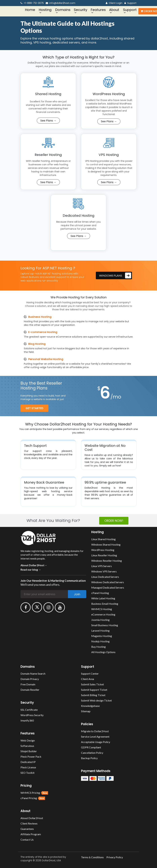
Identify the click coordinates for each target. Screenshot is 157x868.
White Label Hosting (103, 597)
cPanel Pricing (33, 797)
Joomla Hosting (100, 619)
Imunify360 (27, 719)
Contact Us (27, 838)
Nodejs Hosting (100, 640)
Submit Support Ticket (94, 689)
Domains (63, 10)
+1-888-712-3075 (32, 3)
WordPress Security (32, 714)
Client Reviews (29, 822)
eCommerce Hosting (103, 613)
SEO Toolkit (27, 771)
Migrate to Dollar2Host (95, 730)
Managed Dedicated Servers (108, 586)
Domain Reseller (30, 689)
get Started (34, 407)
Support (130, 3)
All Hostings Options (103, 651)
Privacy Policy (115, 856)
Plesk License (28, 766)
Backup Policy (89, 757)
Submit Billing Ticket (93, 694)
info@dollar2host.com (61, 3)
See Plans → (48, 121)
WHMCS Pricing (34, 791)
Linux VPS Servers (102, 565)
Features (98, 10)
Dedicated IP (28, 761)
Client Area (87, 678)
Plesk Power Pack (31, 755)
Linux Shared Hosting (103, 538)
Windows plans (115, 274)
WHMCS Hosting (102, 608)
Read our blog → (31, 569)
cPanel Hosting (100, 592)
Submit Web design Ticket (96, 699)
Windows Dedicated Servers (108, 581)
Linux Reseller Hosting (104, 554)
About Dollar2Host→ (34, 564)
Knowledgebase (90, 705)
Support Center (90, 673)
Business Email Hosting (105, 602)
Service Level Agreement (95, 736)
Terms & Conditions (92, 856)
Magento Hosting (102, 635)
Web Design (28, 739)
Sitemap (86, 710)
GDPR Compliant (91, 746)
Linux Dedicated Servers (105, 576)
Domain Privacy (30, 678)
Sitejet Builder (29, 750)
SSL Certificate (29, 709)
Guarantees (27, 828)
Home (30, 10)
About (114, 10)
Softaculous (27, 745)
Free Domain (28, 683)
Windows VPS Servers (104, 570)
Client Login (114, 3)
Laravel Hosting (100, 629)
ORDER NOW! (114, 519)
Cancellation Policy (92, 752)
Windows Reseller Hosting (107, 559)
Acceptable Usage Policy (96, 741)
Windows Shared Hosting (106, 543)
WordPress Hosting (103, 549)
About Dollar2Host (32, 817)
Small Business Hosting (105, 624)
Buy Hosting (99, 645)
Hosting (45, 10)
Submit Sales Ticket (92, 683)
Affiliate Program (31, 833)
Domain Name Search (33, 673)
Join (77, 593)
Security (81, 10)
